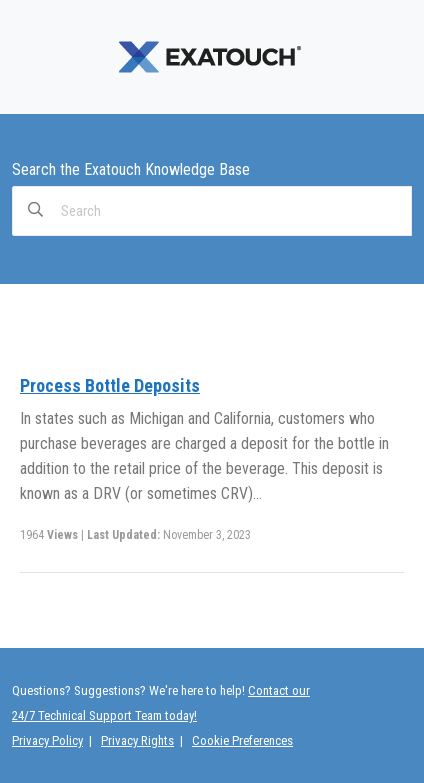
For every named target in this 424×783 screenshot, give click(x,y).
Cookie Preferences (242, 740)
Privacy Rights (137, 740)
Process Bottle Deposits (110, 385)
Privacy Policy (47, 740)
